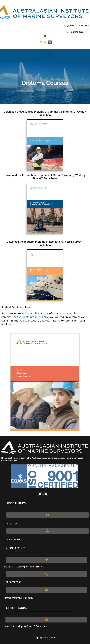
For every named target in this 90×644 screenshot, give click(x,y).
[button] (45, 36)
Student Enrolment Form (34, 317)
